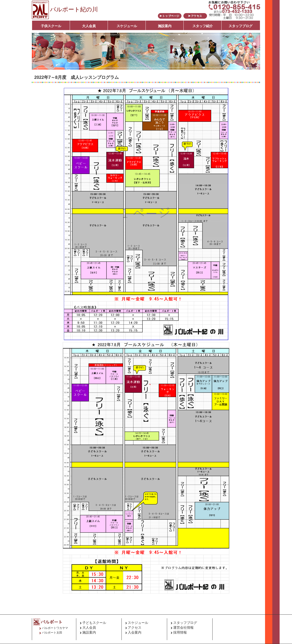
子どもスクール (94, 623)
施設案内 (165, 26)
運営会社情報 (183, 628)
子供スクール (51, 26)
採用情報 (180, 632)
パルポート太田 (52, 633)
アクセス (135, 628)
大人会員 (89, 26)
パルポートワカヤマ (55, 628)
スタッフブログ (240, 26)
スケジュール (127, 26)
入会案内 (135, 632)
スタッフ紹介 (203, 26)
